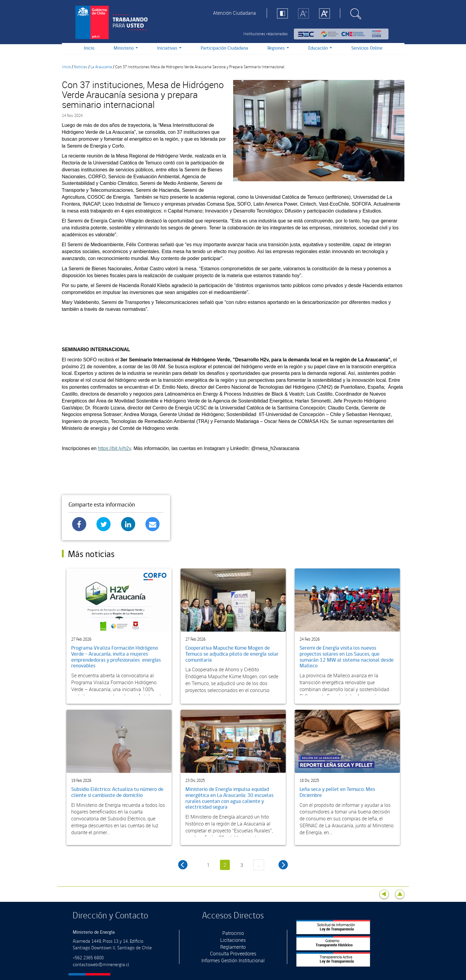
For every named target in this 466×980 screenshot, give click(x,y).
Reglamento (233, 947)
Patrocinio (233, 933)
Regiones (278, 48)
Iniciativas (169, 48)
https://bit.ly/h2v (114, 448)
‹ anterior (183, 865)
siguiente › (283, 865)
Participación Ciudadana (224, 48)
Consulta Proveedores (233, 954)
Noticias (81, 67)
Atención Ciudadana (235, 13)
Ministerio (126, 48)
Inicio (89, 48)
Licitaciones (233, 940)
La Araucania (101, 67)
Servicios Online (367, 48)
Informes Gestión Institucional (233, 960)
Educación (320, 48)
